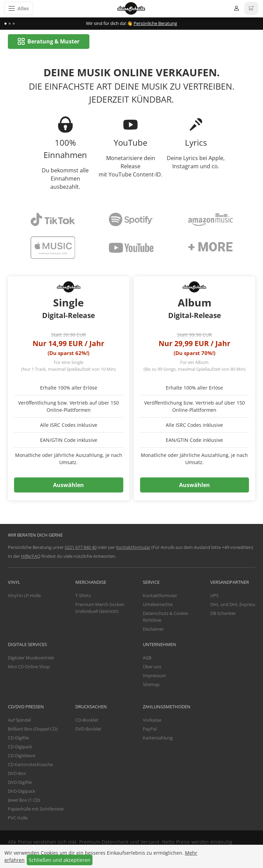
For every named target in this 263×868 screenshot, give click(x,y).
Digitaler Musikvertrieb (31, 658)
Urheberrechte (158, 605)
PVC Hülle (18, 818)
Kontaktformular (133, 548)
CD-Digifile (18, 738)
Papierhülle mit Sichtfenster (36, 809)
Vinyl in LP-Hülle (24, 596)
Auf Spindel (19, 720)
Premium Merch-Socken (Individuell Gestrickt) (100, 608)
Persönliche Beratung (155, 23)
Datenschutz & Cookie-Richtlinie (166, 617)
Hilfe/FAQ (31, 556)
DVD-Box (17, 774)
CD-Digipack (20, 747)
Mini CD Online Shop (29, 667)
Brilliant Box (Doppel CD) (33, 729)
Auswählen (68, 485)
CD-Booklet (87, 720)
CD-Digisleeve (22, 756)
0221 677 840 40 (81, 548)
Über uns (152, 667)
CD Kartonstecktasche (30, 765)
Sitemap (151, 685)
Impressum (154, 676)
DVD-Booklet (88, 729)
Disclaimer (153, 629)
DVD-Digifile (20, 782)
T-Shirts (83, 596)
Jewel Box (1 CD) (24, 800)
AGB (147, 658)
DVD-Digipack (22, 791)
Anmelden (236, 8)
